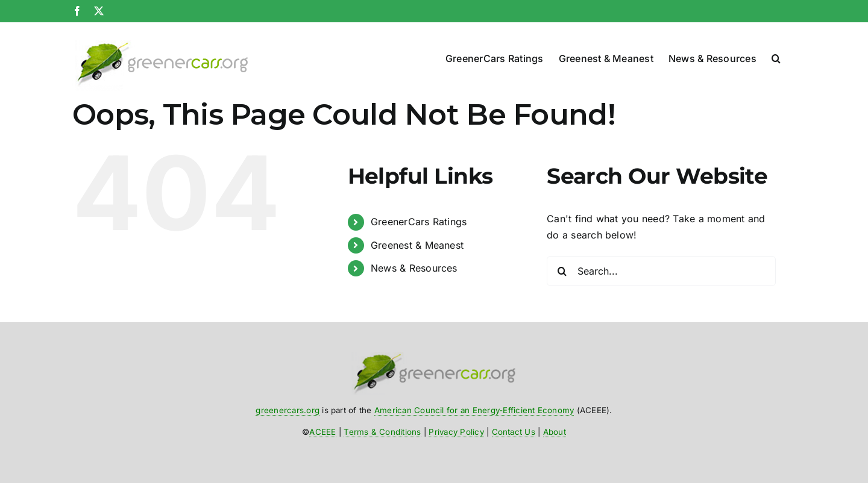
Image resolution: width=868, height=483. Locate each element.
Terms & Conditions (382, 432)
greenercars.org (288, 410)
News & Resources (414, 268)
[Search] (562, 271)
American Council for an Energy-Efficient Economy (474, 410)
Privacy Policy (456, 432)
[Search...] (661, 271)
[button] (776, 56)
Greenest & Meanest (417, 245)
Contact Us (514, 432)
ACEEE (322, 432)
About (555, 432)
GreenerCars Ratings (419, 222)
